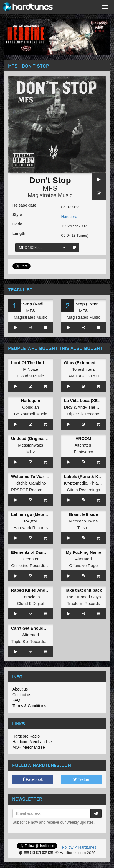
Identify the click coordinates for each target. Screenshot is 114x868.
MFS (50, 188)
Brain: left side (83, 514)
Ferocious (31, 597)
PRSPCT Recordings (31, 490)
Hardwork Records (31, 528)
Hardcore (69, 217)
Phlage (96, 483)
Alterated (83, 445)
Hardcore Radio (26, 736)
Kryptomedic (76, 483)
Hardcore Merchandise (32, 742)
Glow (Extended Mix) (85, 363)
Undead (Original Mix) (33, 438)
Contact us (22, 695)
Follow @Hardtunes (79, 847)
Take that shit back (83, 590)
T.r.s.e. (83, 528)
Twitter (81, 779)
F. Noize (31, 369)
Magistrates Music (50, 195)
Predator (31, 559)
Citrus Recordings (83, 490)
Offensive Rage (83, 566)
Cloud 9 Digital (31, 603)
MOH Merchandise (29, 747)
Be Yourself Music (31, 414)
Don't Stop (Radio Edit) (34, 304)
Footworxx (83, 452)
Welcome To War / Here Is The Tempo (48, 476)
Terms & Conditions (29, 706)
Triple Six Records (83, 414)
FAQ (16, 700)
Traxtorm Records (83, 603)
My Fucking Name (83, 552)
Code (17, 224)
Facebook (33, 779)
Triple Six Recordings (31, 641)
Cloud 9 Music (31, 376)
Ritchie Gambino (31, 483)
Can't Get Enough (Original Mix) (42, 628)
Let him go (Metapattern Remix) (42, 514)
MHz (31, 452)
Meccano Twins (83, 521)
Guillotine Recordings (31, 566)
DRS (69, 407)
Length (19, 233)
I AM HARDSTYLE (83, 376)
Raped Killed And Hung (34, 590)
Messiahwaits (31, 445)
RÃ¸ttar (31, 521)
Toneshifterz (83, 369)
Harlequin (31, 400)
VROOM (83, 438)
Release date (24, 205)
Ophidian (31, 407)
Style (17, 215)
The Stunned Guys (83, 597)
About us (20, 689)
